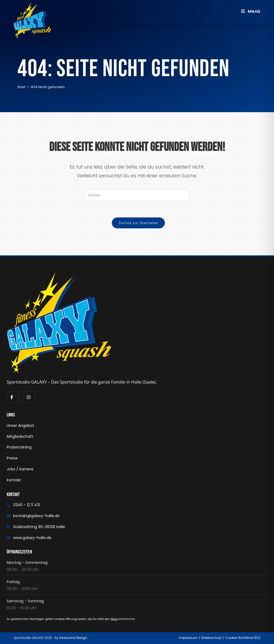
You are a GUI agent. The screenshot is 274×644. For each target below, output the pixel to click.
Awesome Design (73, 638)
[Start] (21, 87)
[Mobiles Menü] (251, 11)
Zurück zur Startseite (138, 223)
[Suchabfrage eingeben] (137, 195)
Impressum (188, 638)
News (115, 619)
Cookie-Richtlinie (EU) (243, 638)
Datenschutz (212, 638)
